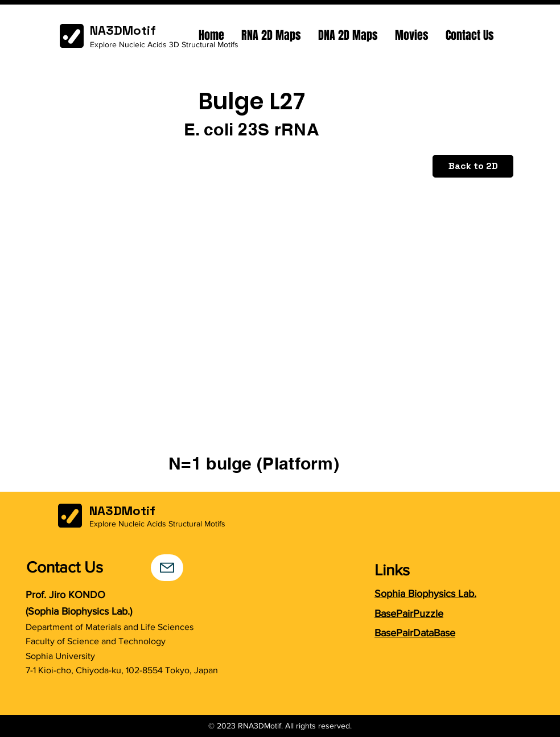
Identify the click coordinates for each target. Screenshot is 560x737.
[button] (271, 35)
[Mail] (167, 568)
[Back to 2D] (473, 166)
